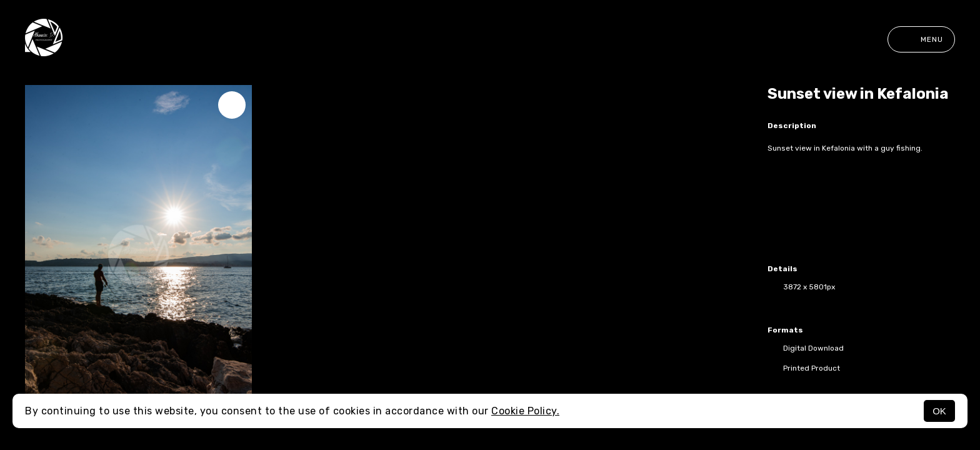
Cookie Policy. (525, 411)
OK (939, 411)
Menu (921, 39)
